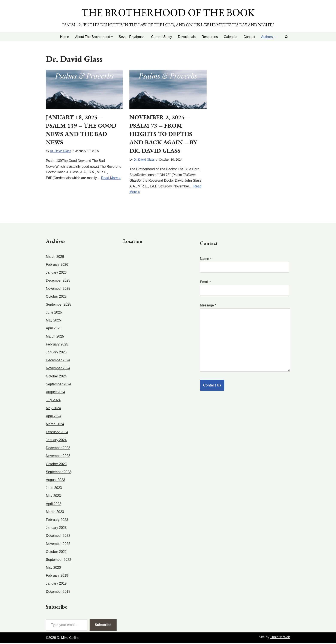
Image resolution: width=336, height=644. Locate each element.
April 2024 (54, 417)
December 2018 (58, 592)
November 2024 (58, 369)
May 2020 (53, 569)
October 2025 (56, 297)
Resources (209, 37)
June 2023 (54, 489)
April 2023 (54, 505)
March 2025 (55, 337)
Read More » (112, 179)
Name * (245, 264)
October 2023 (56, 465)
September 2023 (58, 473)
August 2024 (55, 393)
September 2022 (58, 561)
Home (62, 37)
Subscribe (103, 626)
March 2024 (55, 425)
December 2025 (58, 281)
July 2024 (53, 401)
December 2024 (58, 361)
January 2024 (56, 441)
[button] (110, 37)
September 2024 (58, 385)
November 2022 (58, 545)
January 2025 (56, 353)
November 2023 (58, 457)
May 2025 (53, 321)
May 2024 (53, 409)
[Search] (286, 37)
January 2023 (56, 529)
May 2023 (53, 497)
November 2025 (58, 289)
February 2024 (57, 433)
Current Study (160, 37)
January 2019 (56, 584)
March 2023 (55, 513)
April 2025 (54, 329)
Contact (249, 37)
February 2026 (57, 266)
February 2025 (57, 345)
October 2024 (56, 377)
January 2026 (56, 274)
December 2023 (58, 449)
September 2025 (58, 305)
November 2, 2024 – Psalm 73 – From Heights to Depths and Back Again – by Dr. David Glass (163, 134)
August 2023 (55, 481)
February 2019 (57, 577)
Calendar (230, 37)
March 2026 (55, 258)
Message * (245, 339)
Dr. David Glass (61, 151)
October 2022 (56, 553)
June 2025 (54, 313)
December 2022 (58, 537)
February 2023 (57, 521)
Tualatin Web (280, 638)
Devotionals (186, 37)
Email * (245, 287)
